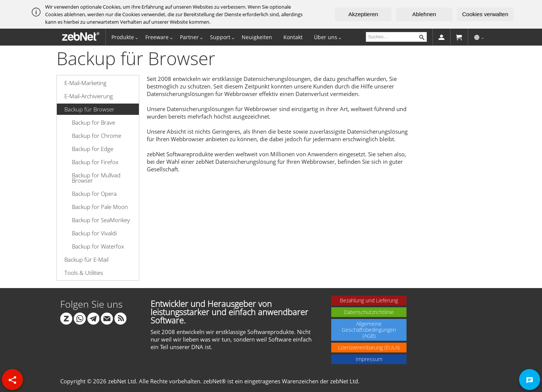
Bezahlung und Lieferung (369, 300)
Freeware (157, 37)
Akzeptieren (363, 14)
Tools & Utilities (84, 273)
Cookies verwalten (485, 14)
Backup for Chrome (97, 136)
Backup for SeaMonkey (101, 220)
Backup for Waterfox (98, 246)
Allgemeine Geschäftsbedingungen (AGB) (369, 330)
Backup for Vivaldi (94, 233)
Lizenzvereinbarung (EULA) (369, 347)
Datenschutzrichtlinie (369, 312)
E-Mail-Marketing (85, 83)
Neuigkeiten (257, 37)
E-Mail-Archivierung (89, 96)
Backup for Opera (94, 194)
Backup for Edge (93, 149)
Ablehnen (424, 14)
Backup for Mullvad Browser (96, 178)
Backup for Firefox (95, 162)
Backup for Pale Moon (100, 207)
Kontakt (293, 37)
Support (220, 37)
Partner (189, 37)
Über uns (326, 37)
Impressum (369, 359)
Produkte (123, 37)
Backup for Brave (94, 122)
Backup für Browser (89, 109)
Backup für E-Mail (86, 259)
